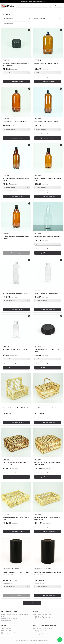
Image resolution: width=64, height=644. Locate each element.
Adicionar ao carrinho (16, 82)
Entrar (58, 6)
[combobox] (17, 18)
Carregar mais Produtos (32, 603)
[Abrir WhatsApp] (60, 640)
